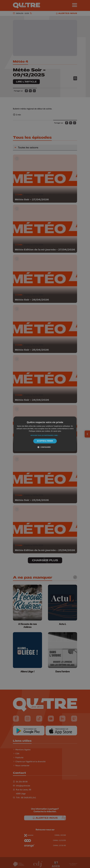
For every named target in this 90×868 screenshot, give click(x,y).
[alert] (45, 434)
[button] (45, 435)
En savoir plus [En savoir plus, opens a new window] (56, 431)
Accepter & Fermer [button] (45, 441)
